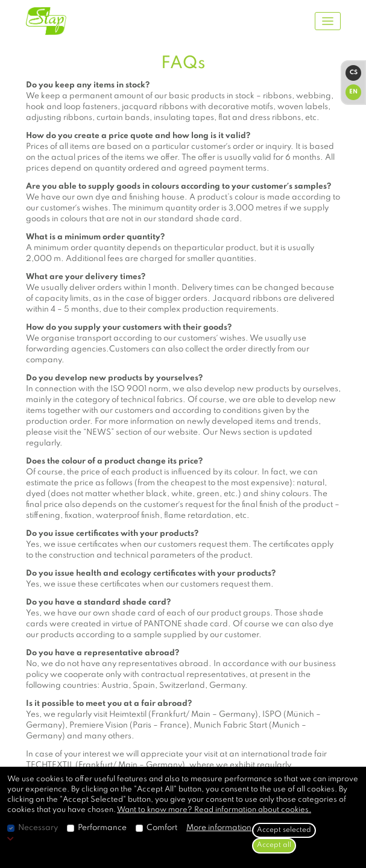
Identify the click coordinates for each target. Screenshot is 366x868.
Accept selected (284, 830)
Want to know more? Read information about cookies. (214, 810)
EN (353, 92)
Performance (102, 828)
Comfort (162, 828)
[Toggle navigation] (328, 21)
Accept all (274, 845)
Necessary (38, 828)
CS (354, 72)
